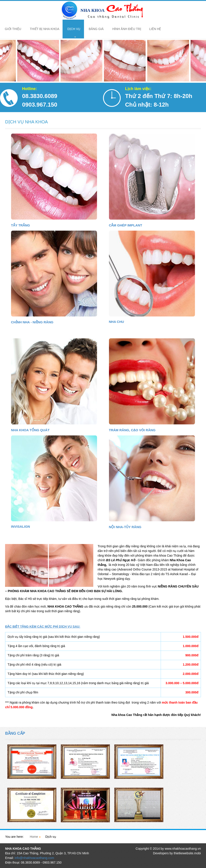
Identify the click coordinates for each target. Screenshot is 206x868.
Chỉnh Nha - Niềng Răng (32, 322)
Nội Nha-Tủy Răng (125, 527)
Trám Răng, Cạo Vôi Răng (132, 430)
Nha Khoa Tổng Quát (30, 430)
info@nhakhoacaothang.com (34, 858)
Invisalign (21, 526)
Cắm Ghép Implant (126, 225)
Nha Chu (117, 322)
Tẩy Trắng (21, 225)
